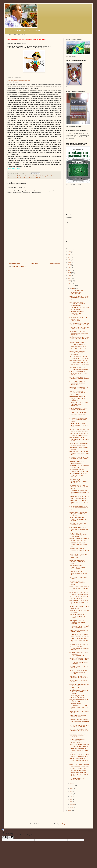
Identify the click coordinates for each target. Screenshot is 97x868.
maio (71, 797)
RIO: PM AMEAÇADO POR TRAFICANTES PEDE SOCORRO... (77, 353)
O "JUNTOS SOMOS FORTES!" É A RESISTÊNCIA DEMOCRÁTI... (79, 458)
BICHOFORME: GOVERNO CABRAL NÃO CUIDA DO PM (79, 471)
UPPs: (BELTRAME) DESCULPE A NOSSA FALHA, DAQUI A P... (79, 755)
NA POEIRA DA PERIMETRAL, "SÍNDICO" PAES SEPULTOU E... (78, 414)
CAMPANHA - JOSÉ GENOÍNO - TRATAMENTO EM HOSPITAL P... (79, 529)
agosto (72, 789)
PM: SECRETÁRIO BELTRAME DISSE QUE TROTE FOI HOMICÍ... (78, 475)
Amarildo (17, 176)
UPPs (39, 178)
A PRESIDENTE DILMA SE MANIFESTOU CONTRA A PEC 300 (79, 545)
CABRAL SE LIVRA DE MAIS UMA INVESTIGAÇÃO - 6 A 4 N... (79, 751)
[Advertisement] (34, 248)
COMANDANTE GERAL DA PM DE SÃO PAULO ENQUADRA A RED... (79, 453)
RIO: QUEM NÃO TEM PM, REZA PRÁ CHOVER (79, 466)
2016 (70, 276)
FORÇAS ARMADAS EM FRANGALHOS (77, 779)
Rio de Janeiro (55, 176)
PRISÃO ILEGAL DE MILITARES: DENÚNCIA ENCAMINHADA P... (79, 339)
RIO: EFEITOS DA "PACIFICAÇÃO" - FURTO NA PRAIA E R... (79, 481)
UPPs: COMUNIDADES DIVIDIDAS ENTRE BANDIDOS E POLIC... (79, 648)
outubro (72, 783)
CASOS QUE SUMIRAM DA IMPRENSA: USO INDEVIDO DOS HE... (78, 373)
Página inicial (34, 263)
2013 (70, 283)
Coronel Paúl (32, 176)
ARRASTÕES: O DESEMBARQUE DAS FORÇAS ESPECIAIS (79, 497)
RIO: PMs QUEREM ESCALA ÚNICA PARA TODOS (78, 524)
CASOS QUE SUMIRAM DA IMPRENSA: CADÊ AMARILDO (79, 378)
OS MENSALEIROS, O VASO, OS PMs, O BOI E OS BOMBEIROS (79, 594)
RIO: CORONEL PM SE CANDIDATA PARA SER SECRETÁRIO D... (77, 304)
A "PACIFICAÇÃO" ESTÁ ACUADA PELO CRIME (77, 697)
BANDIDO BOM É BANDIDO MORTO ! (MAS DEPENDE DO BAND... (79, 774)
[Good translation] (5, 837)
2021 (70, 265)
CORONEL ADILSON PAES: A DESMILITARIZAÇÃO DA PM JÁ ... (79, 760)
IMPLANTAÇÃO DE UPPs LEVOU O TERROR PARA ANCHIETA (79, 659)
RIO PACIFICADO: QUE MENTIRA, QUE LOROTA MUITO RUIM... (78, 393)
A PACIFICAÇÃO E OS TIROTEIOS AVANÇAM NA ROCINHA (79, 328)
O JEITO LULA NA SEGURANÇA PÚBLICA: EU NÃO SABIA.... (79, 409)
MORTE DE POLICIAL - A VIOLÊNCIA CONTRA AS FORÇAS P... (77, 622)
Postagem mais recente (14, 263)
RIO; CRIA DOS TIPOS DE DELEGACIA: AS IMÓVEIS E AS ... (79, 550)
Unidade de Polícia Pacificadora (27, 178)
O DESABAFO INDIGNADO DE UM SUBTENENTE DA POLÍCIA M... (79, 508)
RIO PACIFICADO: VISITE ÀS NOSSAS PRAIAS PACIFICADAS (78, 556)
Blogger (64, 824)
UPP (36, 178)
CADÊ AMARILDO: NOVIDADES (79, 365)
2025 (70, 254)
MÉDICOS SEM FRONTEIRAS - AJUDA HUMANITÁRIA (78, 444)
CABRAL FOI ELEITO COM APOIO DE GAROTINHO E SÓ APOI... (79, 425)
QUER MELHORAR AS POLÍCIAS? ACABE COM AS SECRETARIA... (79, 686)
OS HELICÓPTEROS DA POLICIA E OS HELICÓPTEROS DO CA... (79, 324)
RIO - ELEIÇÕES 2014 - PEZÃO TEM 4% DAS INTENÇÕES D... (79, 362)
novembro (73, 288)
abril (71, 799)
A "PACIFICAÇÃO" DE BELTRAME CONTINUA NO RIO (78, 573)
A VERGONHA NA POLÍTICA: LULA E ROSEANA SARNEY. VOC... (79, 420)
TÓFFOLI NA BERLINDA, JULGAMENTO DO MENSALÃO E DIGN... (79, 439)
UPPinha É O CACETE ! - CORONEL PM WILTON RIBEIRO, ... (77, 583)
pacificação (48, 176)
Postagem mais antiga (54, 263)
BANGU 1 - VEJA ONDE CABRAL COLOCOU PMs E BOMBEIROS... (79, 404)
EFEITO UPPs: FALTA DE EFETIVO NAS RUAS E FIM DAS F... (80, 388)
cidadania (26, 176)
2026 (70, 252)
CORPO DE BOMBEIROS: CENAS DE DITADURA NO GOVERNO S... (79, 298)
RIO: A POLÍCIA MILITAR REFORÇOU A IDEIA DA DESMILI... (77, 562)
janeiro (72, 807)
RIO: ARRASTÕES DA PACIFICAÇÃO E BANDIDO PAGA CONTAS (78, 567)
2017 (70, 273)
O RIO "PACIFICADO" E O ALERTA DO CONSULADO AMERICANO (78, 383)
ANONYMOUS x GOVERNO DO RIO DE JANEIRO (79, 716)
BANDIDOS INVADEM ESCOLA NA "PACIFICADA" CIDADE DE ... (79, 721)
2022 (70, 262)
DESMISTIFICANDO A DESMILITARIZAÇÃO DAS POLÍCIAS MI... (78, 535)
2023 (70, 260)
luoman (52, 824)
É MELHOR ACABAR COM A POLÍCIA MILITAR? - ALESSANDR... (78, 313)
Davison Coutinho (40, 176)
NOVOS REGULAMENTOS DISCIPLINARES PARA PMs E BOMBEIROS (79, 333)
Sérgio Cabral (16, 178)
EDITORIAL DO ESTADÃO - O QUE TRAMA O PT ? (78, 462)
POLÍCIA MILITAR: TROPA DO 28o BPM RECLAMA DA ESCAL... (79, 540)
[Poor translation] (11, 837)
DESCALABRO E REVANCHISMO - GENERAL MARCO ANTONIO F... (79, 589)
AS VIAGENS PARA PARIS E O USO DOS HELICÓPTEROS (78, 769)
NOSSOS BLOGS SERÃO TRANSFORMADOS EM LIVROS (77, 616)
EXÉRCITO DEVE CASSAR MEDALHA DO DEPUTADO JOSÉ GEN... (78, 399)
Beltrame (22, 176)
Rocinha (10, 178)
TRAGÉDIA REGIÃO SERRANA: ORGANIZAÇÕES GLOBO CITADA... (79, 692)
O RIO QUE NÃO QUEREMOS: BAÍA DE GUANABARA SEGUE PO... (79, 493)
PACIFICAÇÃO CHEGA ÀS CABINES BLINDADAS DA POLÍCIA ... (78, 519)
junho (71, 794)
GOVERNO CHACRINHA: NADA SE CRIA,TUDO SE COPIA (79, 348)
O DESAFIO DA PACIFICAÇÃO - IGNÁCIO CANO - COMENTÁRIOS (79, 319)
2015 (70, 278)
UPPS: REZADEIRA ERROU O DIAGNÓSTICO (78, 736)
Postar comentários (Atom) (19, 266)
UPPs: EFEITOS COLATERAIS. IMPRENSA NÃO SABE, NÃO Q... (79, 731)
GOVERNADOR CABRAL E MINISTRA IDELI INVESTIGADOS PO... (77, 741)
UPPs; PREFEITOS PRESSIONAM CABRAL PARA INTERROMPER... (79, 702)
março (72, 802)
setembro (72, 786)
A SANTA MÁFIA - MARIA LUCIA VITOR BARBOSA (79, 309)
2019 (70, 268)
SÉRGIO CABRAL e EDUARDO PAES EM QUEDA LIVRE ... (78, 344)
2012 (70, 810)
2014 (70, 281)
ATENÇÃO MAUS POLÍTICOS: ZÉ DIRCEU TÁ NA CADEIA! (79, 627)
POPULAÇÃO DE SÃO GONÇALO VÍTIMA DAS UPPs (79, 598)
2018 (70, 270)
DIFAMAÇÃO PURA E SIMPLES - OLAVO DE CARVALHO (79, 726)
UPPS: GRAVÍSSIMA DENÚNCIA (79, 644)
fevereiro (72, 804)
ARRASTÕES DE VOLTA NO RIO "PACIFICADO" (79, 631)
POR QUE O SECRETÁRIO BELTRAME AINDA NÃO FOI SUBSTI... (79, 487)
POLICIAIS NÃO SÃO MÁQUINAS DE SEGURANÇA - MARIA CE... (79, 635)
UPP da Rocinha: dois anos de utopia (19, 80)
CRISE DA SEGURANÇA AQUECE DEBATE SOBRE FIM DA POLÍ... (79, 765)
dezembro (73, 286)
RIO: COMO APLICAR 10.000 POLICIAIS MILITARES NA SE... (79, 677)
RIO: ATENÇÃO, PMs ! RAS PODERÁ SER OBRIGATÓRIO (79, 368)
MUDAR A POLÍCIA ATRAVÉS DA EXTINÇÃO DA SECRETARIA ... (79, 746)
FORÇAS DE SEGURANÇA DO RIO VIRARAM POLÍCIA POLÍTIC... (78, 514)
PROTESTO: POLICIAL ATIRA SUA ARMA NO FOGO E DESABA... (78, 672)
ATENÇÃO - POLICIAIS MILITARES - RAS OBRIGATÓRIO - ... (76, 292)
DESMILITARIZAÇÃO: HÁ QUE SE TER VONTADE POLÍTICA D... (79, 603)
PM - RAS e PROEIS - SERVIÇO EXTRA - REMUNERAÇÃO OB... (79, 358)
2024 (70, 257)
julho (71, 791)
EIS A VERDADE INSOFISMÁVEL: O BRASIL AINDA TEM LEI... (79, 430)
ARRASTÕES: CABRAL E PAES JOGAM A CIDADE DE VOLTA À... (79, 502)
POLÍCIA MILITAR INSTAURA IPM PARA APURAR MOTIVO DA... (79, 640)
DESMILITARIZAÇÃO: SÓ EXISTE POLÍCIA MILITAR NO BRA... (79, 434)
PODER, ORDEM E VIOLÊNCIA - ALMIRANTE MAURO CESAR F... (79, 707)
